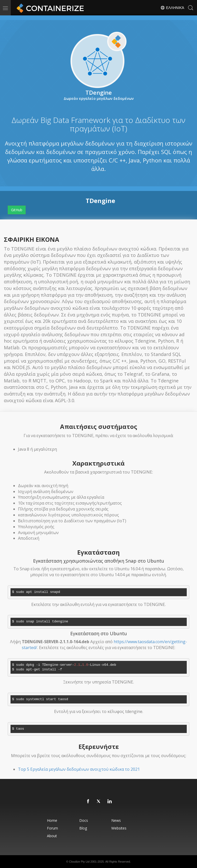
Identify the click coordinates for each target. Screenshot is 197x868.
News (116, 820)
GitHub (17, 210)
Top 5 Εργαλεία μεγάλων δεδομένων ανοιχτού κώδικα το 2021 (79, 769)
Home (52, 820)
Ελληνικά (172, 8)
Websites (119, 828)
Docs (84, 820)
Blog (83, 828)
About (52, 836)
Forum (52, 828)
